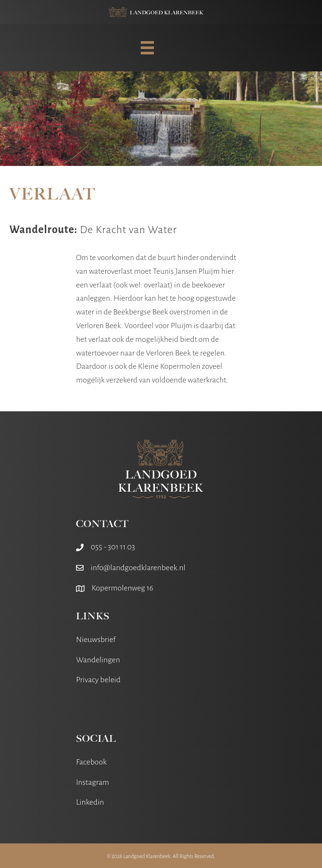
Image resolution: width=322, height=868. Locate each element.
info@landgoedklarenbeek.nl (138, 568)
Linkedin (90, 802)
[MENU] (147, 48)
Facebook (91, 762)
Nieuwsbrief (96, 640)
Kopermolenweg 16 (123, 588)
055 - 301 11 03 (113, 547)
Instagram (93, 782)
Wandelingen (98, 660)
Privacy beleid (98, 680)
